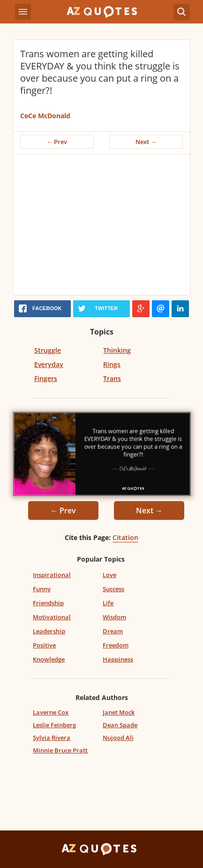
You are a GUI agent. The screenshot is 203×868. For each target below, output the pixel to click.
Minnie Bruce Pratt (60, 750)
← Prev (57, 142)
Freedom (116, 645)
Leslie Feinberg (54, 725)
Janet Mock (119, 712)
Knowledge (49, 659)
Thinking (117, 350)
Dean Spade (120, 725)
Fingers (46, 378)
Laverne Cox (51, 712)
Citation (125, 537)
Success (113, 589)
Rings (112, 364)
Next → (146, 142)
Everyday (49, 364)
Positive (44, 645)
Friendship (48, 603)
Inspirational (52, 575)
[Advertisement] (101, 225)
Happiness (118, 659)
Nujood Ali (118, 738)
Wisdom (114, 617)
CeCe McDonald (45, 116)
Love (109, 575)
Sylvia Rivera (52, 738)
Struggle (48, 350)
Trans (112, 378)
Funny (42, 589)
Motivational (52, 617)
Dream (113, 631)
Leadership (49, 631)
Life (108, 603)
